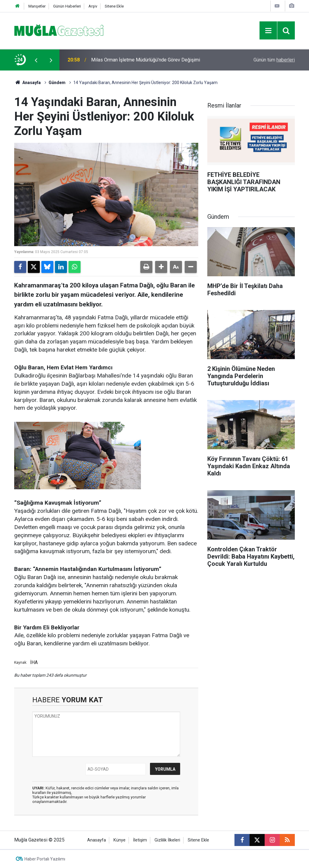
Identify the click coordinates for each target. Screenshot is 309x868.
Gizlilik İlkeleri (167, 840)
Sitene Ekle (114, 6)
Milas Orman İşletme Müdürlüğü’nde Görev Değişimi (146, 60)
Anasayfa (27, 83)
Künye (119, 840)
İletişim (140, 840)
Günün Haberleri (67, 6)
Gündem (57, 83)
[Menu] (268, 31)
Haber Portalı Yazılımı (45, 859)
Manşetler (37, 6)
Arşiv (93, 6)
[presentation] (36, 60)
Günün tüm (274, 60)
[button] (161, 267)
